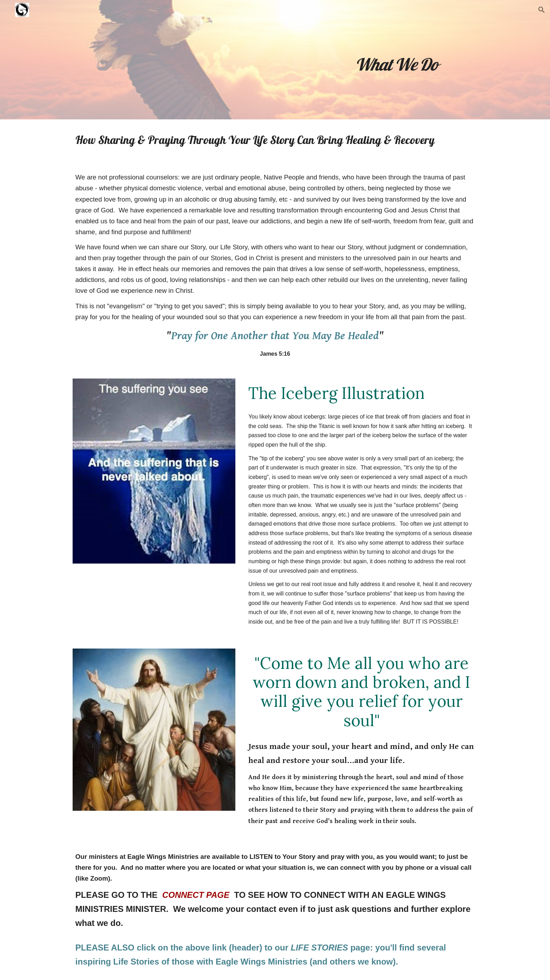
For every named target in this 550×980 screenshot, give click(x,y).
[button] (542, 10)
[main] (396, 60)
